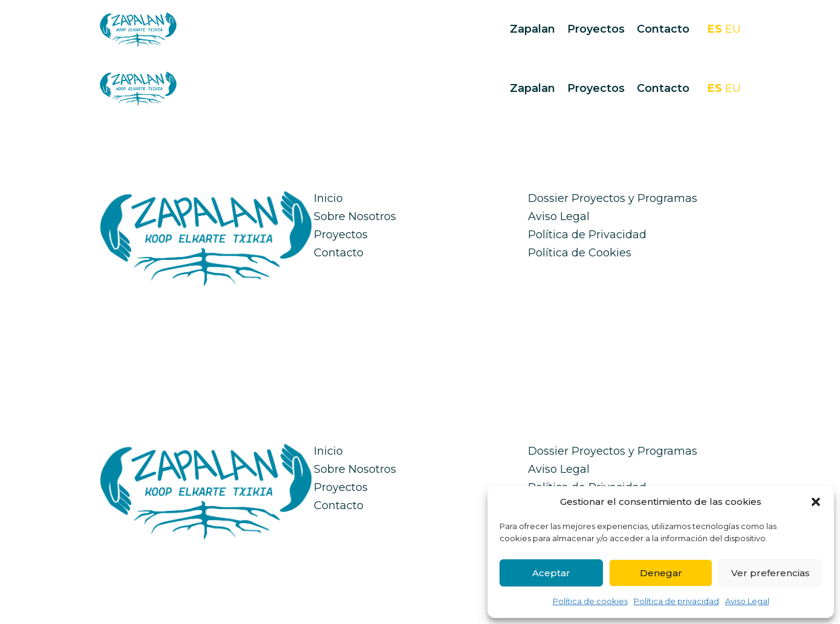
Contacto (663, 29)
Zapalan (532, 29)
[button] (816, 502)
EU (733, 29)
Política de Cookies (580, 253)
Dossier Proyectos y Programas (613, 198)
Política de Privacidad (587, 235)
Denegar (661, 573)
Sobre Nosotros (355, 216)
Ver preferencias (770, 573)
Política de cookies (590, 601)
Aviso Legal (747, 601)
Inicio (328, 198)
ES (715, 29)
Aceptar (551, 573)
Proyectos (596, 29)
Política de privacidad (676, 601)
